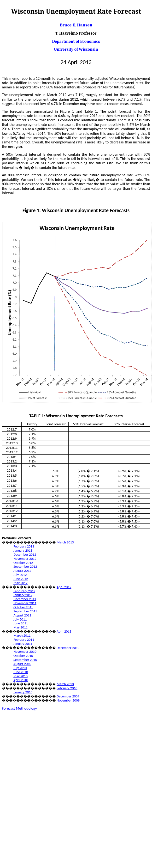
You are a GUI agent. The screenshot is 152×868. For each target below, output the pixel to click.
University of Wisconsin (76, 49)
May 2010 (20, 676)
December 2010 (68, 648)
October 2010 (23, 656)
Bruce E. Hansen (76, 25)
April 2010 (21, 680)
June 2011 (21, 623)
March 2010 (65, 684)
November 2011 (25, 603)
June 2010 (21, 672)
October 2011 (23, 607)
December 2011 (25, 599)
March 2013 (65, 542)
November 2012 (25, 559)
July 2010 (20, 668)
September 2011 (25, 611)
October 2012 (23, 563)
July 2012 (20, 575)
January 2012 (23, 595)
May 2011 (20, 627)
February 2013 (24, 546)
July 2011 (20, 619)
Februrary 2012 (24, 591)
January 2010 (23, 692)
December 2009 (68, 696)
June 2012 (21, 579)
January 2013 (23, 550)
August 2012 (22, 571)
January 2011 (23, 644)
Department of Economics (76, 41)
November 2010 (25, 652)
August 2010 (22, 664)
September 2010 (25, 660)
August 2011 (22, 615)
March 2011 (22, 635)
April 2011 (64, 631)
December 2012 (25, 554)
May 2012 (20, 583)
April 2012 (64, 587)
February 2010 (67, 688)
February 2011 (24, 640)
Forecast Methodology (19, 708)
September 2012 (25, 566)
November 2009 (68, 700)
